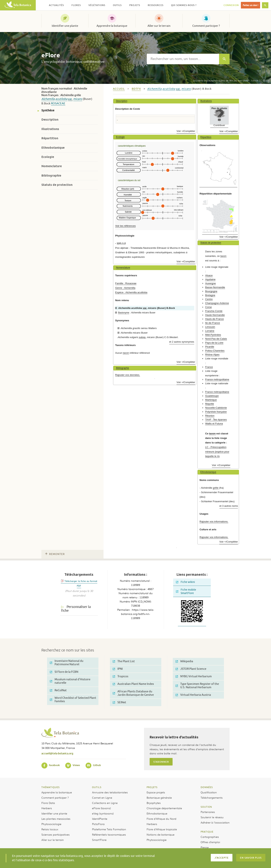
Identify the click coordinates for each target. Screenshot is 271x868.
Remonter (55, 554)
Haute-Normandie (215, 315)
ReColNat (58, 690)
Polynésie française (216, 412)
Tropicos (121, 676)
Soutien (206, 807)
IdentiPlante (100, 819)
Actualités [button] (56, 5)
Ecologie (48, 157)
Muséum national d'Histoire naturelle (70, 681)
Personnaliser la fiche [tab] (76, 609)
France (209, 367)
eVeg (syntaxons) (103, 813)
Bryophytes (154, 803)
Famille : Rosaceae (126, 283)
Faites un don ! (250, 5)
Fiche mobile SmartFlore (186, 591)
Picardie (210, 347)
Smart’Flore (99, 840)
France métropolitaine (217, 379)
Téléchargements (212, 798)
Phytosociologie (51, 824)
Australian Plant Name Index (133, 684)
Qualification (209, 792)
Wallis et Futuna (214, 424)
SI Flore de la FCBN (64, 672)
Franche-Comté (214, 311)
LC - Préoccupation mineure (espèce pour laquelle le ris (217, 452)
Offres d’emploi (210, 842)
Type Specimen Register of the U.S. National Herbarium (197, 686)
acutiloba (61, 99)
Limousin (210, 327)
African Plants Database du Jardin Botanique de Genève (133, 693)
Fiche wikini (185, 582)
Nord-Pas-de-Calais (216, 339)
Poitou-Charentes (215, 351)
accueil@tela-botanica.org (57, 753)
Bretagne (210, 295)
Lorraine (210, 331)
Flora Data (48, 803)
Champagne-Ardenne (217, 303)
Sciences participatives (56, 834)
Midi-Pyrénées (213, 335)
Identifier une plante (65, 26)
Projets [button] (135, 5)
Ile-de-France (212, 323)
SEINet (119, 702)
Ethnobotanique (53, 148)
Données (207, 787)
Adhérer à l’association (215, 822)
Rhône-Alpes (212, 355)
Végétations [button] (97, 5)
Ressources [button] (156, 5)
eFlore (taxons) (101, 808)
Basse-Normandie (215, 287)
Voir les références (125, 226)
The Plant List (124, 661)
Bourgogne (211, 291)
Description (50, 120)
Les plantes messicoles (56, 819)
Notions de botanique (161, 834)
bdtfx (136, 89)
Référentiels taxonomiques (109, 834)
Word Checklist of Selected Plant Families (73, 700)
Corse (208, 307)
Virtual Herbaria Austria (193, 695)
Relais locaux (50, 829)
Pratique (207, 832)
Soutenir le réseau (212, 817)
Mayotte (210, 404)
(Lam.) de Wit (213, 80)
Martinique (211, 400)
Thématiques (51, 787)
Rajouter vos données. (128, 375)
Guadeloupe (212, 396)
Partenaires (208, 812)
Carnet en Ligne (102, 798)
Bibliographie (51, 176)
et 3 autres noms (229, 506)
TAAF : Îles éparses (216, 420)
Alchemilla (48, 99)
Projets (152, 787)
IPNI (118, 669)
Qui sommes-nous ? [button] (184, 5)
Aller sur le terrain (159, 26)
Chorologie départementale (164, 808)
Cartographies (210, 837)
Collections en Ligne (105, 803)
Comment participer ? (206, 26)
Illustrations (50, 129)
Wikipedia (184, 661)
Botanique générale (159, 798)
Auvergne (210, 283)
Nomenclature (52, 166)
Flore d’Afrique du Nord (161, 819)
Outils (97, 787)
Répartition (50, 138)
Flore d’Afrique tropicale (162, 829)
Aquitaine (210, 279)
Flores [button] (76, 5)
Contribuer (219, 125)
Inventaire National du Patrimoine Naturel (67, 663)
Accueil (119, 89)
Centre (209, 299)
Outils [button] (117, 5)
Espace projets (156, 792)
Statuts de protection (57, 185)
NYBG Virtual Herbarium (194, 676)
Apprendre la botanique (112, 26)
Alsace (209, 275)
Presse (205, 847)
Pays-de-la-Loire (214, 343)
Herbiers (47, 808)
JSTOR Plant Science (191, 669)
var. (70, 99)
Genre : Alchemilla (125, 288)
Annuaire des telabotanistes (110, 792)
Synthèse (48, 110)
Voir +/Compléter (186, 131)
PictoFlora (98, 824)
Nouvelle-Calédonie (216, 408)
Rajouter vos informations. (214, 522)
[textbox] (183, 59)
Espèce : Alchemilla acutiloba (131, 292)
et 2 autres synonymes (182, 342)
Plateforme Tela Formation (109, 829)
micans (78, 99)
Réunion (210, 416)
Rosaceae (58, 104)
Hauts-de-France (214, 319)
